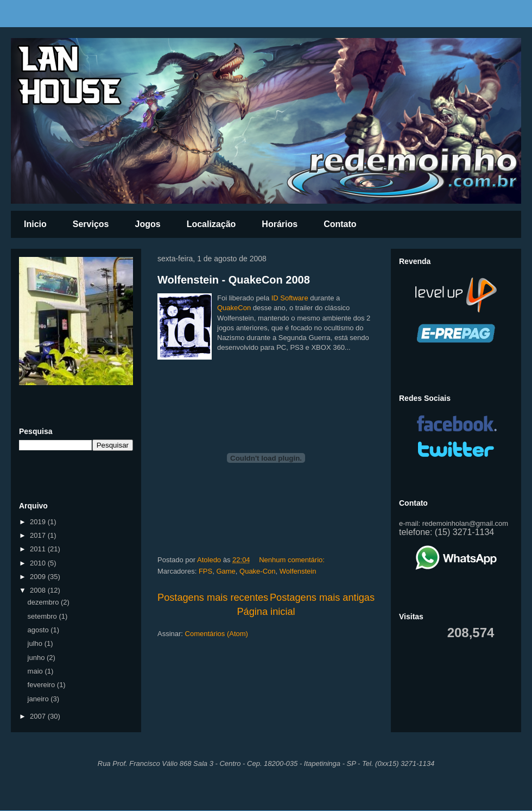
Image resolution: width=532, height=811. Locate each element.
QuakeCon (234, 308)
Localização (211, 224)
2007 (39, 716)
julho (36, 643)
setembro (43, 616)
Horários (280, 224)
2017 (39, 535)
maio (36, 671)
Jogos (148, 224)
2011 (39, 549)
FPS (205, 571)
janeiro (39, 699)
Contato (340, 224)
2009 (39, 577)
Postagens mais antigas (322, 598)
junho (37, 658)
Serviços (91, 224)
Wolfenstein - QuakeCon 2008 (234, 280)
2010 (39, 563)
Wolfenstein (298, 571)
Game (226, 571)
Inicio (35, 224)
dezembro (44, 602)
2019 (39, 522)
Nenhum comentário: (293, 560)
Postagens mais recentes (213, 598)
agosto (39, 630)
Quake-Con (257, 571)
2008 (39, 590)
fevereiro (42, 685)
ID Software (290, 298)
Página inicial (266, 612)
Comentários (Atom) (217, 634)
